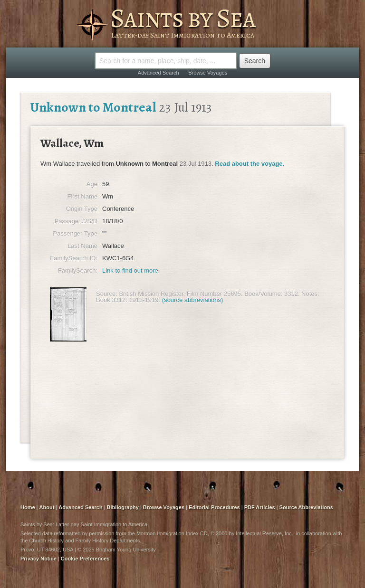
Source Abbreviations (306, 507)
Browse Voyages (208, 73)
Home (28, 507)
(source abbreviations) (193, 300)
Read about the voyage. (250, 164)
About (47, 507)
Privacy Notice (38, 559)
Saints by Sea (183, 18)
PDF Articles (260, 507)
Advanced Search (158, 73)
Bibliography (123, 507)
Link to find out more (130, 270)
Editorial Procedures (214, 507)
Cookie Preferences (85, 559)
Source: (107, 294)
